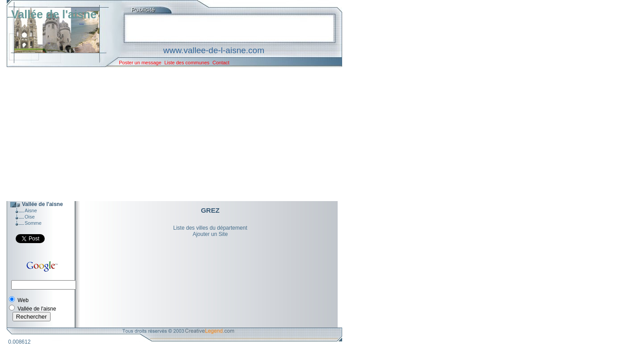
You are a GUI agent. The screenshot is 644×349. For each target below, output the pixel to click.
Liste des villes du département (210, 228)
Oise (30, 217)
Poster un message (140, 63)
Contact (221, 63)
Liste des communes (187, 63)
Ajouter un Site (210, 234)
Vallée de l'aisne (54, 14)
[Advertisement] (168, 134)
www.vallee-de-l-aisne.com (214, 50)
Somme (33, 223)
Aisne (31, 210)
